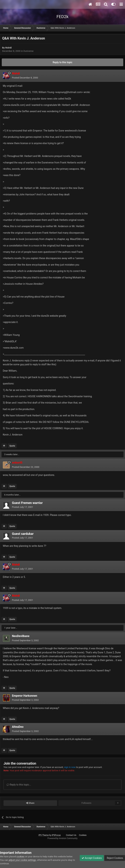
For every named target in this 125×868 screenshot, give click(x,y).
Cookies (83, 835)
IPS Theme (44, 835)
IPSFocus (56, 835)
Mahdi (8, 48)
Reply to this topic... (19, 785)
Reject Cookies (115, 858)
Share (30, 803)
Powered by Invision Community (63, 838)
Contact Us (71, 835)
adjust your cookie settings (22, 860)
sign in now (70, 767)
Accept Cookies (92, 858)
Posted (25, 78)
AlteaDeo (18, 727)
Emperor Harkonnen (25, 696)
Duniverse (28, 51)
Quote (12, 446)
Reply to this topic (63, 62)
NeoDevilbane (21, 636)
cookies (20, 857)
